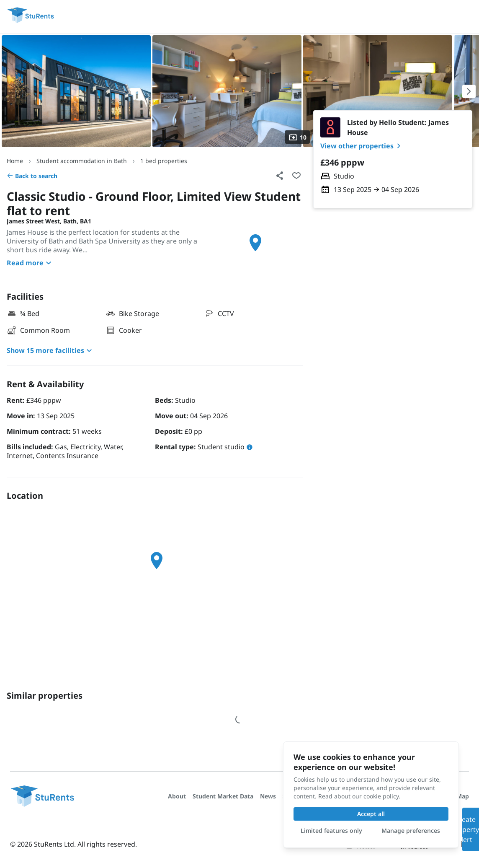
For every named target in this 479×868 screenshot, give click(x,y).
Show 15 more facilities (50, 350)
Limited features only (331, 830)
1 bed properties (164, 161)
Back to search (32, 176)
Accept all (371, 814)
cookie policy (381, 796)
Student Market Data (223, 796)
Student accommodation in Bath (82, 161)
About (177, 796)
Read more (30, 263)
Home (15, 161)
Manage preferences (411, 830)
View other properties (362, 146)
